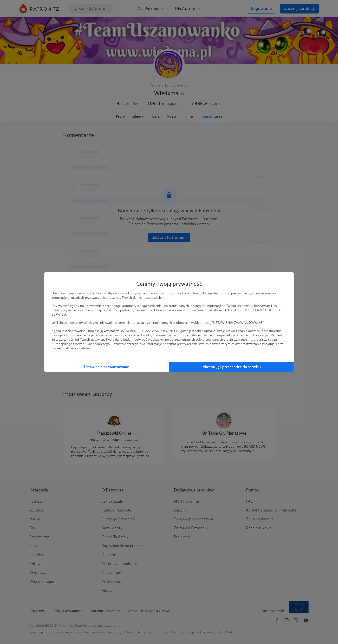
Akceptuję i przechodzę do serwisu (232, 367)
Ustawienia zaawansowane (107, 367)
